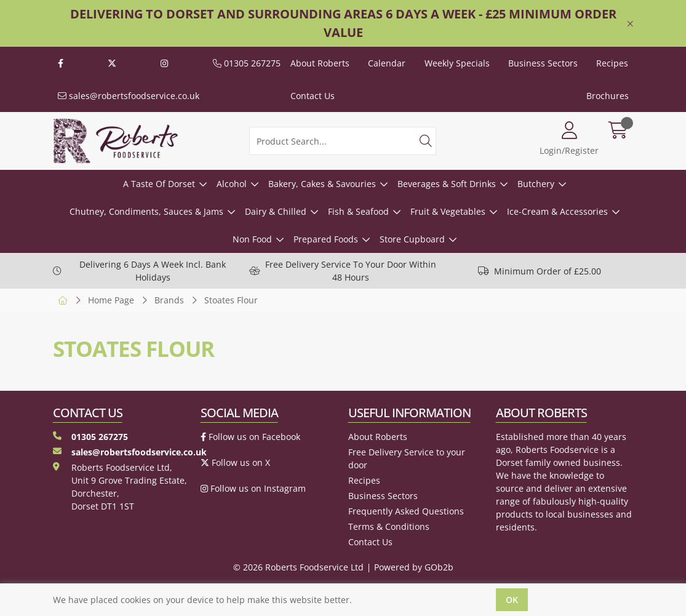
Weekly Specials (457, 63)
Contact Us (313, 96)
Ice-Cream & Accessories (557, 211)
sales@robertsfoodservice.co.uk (129, 96)
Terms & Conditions (389, 526)
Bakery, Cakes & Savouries (322, 184)
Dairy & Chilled (276, 211)
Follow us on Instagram (253, 488)
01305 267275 (247, 63)
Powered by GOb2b (414, 567)
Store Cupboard (412, 239)
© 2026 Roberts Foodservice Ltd (298, 567)
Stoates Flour (231, 300)
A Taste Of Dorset (159, 184)
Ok (512, 600)
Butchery (536, 184)
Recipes (612, 63)
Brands (169, 300)
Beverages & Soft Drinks (447, 184)
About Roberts (320, 63)
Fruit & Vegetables (448, 211)
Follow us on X (235, 462)
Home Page (111, 300)
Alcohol (232, 184)
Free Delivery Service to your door (407, 458)
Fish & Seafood (358, 211)
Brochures (608, 96)
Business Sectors (543, 63)
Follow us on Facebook (250, 437)
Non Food (252, 239)
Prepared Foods (326, 239)
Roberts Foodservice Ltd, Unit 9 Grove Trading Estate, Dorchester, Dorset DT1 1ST (120, 487)
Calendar (387, 63)
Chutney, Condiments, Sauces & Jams (146, 211)
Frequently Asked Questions (406, 511)
